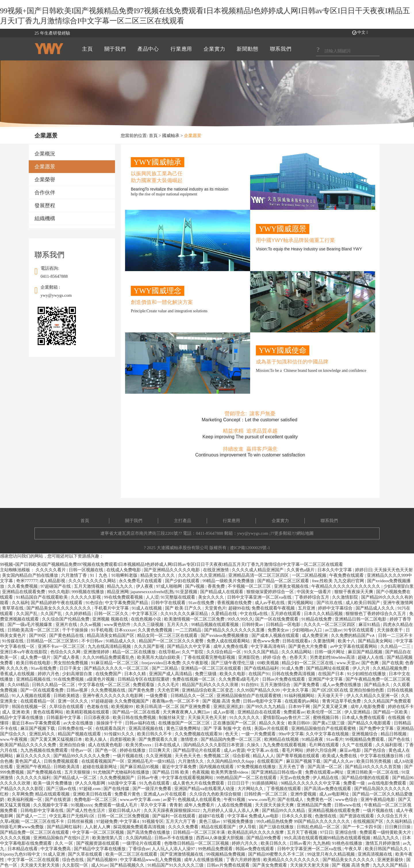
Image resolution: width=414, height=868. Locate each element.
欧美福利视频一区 (25, 800)
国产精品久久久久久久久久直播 (235, 630)
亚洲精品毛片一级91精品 (152, 761)
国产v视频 (195, 586)
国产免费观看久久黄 (159, 739)
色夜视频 (201, 772)
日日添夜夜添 (97, 717)
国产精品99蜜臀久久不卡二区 (277, 854)
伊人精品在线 (326, 778)
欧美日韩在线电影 (34, 663)
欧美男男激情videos (230, 772)
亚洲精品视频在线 (34, 679)
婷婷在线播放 (133, 750)
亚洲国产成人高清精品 (171, 674)
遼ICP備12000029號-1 (250, 548)
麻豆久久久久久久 (34, 756)
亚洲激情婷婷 (97, 652)
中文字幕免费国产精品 (127, 603)
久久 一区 (65, 843)
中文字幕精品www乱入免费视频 (151, 860)
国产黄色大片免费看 (308, 646)
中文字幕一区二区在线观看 (34, 860)
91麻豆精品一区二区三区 (115, 663)
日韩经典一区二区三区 (266, 794)
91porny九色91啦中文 (21, 854)
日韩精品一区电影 (284, 625)
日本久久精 (136, 674)
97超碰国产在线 (56, 586)
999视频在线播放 (88, 592)
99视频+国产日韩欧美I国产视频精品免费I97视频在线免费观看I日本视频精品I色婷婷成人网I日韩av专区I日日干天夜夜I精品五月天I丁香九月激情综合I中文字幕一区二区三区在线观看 (171, 564)
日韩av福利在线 (141, 723)
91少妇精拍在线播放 (367, 674)
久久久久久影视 (86, 597)
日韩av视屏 (78, 690)
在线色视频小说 (146, 619)
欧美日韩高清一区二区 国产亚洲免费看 (174, 707)
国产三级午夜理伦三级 (233, 663)
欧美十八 (347, 641)
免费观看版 (144, 685)
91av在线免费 (202, 603)
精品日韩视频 (394, 734)
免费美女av (279, 630)
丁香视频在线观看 (284, 789)
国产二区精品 (165, 668)
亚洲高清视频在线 (146, 728)
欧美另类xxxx (139, 745)
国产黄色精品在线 (67, 635)
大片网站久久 (251, 789)
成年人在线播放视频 (204, 860)
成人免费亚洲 (315, 635)
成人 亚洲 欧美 (17, 712)
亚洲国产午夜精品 (34, 767)
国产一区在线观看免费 (43, 690)
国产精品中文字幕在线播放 (100, 849)
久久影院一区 (76, 865)
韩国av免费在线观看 (255, 849)
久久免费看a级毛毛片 (239, 679)
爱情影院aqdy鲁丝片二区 (287, 717)
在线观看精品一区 (38, 701)
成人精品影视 (53, 581)
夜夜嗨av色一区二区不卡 (176, 701)
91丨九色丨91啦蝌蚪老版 (114, 575)
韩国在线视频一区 (30, 707)
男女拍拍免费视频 (71, 663)
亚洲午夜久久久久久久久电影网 (113, 696)
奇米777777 (27, 581)
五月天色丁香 (292, 767)
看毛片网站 (293, 750)
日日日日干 (239, 783)
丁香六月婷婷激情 (244, 860)
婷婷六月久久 (245, 843)
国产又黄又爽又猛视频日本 (57, 739)
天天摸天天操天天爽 (275, 805)
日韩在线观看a (297, 641)
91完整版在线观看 (179, 597)
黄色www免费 (267, 641)
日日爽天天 (160, 750)
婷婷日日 (364, 570)
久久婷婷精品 (79, 614)
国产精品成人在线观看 (222, 592)
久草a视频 (10, 821)
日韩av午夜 (148, 778)
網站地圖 (305, 533)
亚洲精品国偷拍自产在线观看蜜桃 (249, 696)
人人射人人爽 (98, 827)
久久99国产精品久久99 (259, 690)
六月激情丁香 (74, 575)
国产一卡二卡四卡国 (363, 827)
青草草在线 (13, 608)
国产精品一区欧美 (391, 712)
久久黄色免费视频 (156, 630)
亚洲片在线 (67, 625)
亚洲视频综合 (365, 734)
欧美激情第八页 (108, 838)
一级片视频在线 (128, 756)
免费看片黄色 (128, 794)
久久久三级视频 (149, 625)
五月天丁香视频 (303, 832)
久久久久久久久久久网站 (93, 581)
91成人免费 (293, 668)
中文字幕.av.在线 (263, 750)
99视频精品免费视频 (226, 854)
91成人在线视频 (147, 608)
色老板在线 (98, 707)
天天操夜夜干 (390, 630)
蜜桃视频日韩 (326, 717)
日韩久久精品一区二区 (54, 685)
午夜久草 (354, 849)
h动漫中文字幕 (123, 783)
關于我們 (134, 521)
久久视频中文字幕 (51, 805)
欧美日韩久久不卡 (155, 734)
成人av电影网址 (335, 794)
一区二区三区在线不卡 (43, 821)
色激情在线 (326, 816)
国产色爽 (371, 663)
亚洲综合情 (346, 832)
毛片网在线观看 (324, 745)
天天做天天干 (331, 696)
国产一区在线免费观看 (277, 619)
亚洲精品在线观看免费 (24, 592)
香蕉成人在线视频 (18, 674)
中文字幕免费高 (56, 849)
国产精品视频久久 (128, 865)
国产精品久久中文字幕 (189, 646)
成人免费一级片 (36, 657)
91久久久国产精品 (262, 652)
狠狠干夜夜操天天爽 (354, 592)
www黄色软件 (118, 625)
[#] (348, 51)
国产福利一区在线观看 (175, 816)
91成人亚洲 (55, 854)
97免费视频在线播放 (257, 767)
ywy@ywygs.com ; (254, 533)
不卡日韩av (93, 641)
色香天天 (299, 657)
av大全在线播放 (79, 723)
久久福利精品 (400, 821)
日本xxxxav (125, 630)
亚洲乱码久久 (43, 734)
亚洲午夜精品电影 (378, 800)
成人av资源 (234, 750)
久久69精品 (19, 685)
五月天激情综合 (276, 685)
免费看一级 (355, 783)
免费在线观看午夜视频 (274, 608)
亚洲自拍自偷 (73, 745)
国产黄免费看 (307, 685)
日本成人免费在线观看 (364, 717)
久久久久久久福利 (34, 778)
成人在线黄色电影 (106, 745)
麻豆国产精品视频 (366, 652)
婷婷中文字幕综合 (336, 608)
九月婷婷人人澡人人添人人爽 (231, 810)
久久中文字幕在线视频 (328, 734)
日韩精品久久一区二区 (193, 696)
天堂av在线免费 (295, 778)
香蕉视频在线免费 (235, 603)
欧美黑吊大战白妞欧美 (159, 657)
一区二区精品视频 (310, 575)
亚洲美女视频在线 (292, 586)
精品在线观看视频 (53, 794)
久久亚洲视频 (159, 756)
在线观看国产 (271, 761)
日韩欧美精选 (67, 696)
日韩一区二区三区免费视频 (124, 816)
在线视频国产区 (369, 821)
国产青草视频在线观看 (298, 756)
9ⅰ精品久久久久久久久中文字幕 (311, 783)
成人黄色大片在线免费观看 (199, 783)
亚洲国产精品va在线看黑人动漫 (205, 789)
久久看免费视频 (23, 586)
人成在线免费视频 (235, 805)
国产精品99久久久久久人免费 (82, 756)
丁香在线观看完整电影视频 (210, 657)
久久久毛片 (169, 685)
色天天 (232, 734)
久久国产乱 (27, 614)
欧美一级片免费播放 (53, 783)
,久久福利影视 (389, 745)
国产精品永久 (377, 685)
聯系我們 (329, 521)
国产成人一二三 (32, 816)
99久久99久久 (240, 619)
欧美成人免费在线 (340, 756)
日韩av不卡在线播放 (174, 838)
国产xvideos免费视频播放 (225, 635)
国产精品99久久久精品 (284, 810)
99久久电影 (59, 592)
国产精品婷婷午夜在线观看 (57, 603)
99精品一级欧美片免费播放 (229, 581)
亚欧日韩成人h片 (125, 810)
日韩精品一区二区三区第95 (53, 641)
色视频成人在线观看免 (200, 800)
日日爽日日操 (398, 827)
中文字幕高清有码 (269, 646)
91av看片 (335, 739)
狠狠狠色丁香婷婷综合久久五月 (376, 614)
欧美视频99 (123, 707)
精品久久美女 (273, 723)
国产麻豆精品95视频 (140, 767)
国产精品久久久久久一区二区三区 (117, 668)
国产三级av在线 (62, 789)
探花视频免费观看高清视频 (140, 827)
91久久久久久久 (245, 717)
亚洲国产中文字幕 (326, 679)
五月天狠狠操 (78, 772)
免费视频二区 (217, 756)
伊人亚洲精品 (358, 712)
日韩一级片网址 (330, 652)
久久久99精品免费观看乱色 (109, 657)
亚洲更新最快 (391, 860)
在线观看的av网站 (302, 701)
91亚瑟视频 (187, 592)
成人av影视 (224, 712)
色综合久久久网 (66, 652)
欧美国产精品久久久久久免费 (29, 745)
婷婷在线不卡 (401, 707)
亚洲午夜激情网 (398, 603)
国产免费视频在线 (45, 772)
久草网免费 (23, 794)
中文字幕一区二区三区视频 (99, 832)
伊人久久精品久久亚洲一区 (373, 696)
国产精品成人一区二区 (76, 778)
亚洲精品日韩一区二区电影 (361, 619)
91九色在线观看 (155, 783)
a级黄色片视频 (101, 679)
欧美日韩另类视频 (374, 761)
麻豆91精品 (370, 625)
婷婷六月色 (49, 674)
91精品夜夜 (313, 739)
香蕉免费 (217, 586)
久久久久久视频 (16, 838)
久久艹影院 (193, 652)
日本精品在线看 (23, 849)
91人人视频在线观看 (32, 696)
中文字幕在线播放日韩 (382, 756)
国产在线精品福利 (262, 668)
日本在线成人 (168, 745)
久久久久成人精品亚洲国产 (258, 570)
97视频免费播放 (239, 821)
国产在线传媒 (117, 789)
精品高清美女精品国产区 (111, 635)
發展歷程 (45, 205)
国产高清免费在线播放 (149, 832)
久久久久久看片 (51, 570)
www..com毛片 (262, 800)
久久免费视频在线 (109, 690)
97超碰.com (90, 789)
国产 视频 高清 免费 (222, 701)
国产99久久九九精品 (266, 707)
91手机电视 (102, 630)
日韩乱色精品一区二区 (319, 827)
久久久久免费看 (184, 827)
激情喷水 (190, 739)
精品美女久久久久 (158, 575)
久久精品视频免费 (390, 668)
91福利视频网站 (300, 696)
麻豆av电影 (351, 750)
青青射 (176, 805)
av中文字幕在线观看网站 (354, 646)
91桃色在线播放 (348, 843)
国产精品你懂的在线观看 (366, 778)
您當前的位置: (135, 136)
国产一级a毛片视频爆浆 (30, 625)
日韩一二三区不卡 (395, 635)
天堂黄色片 (215, 608)
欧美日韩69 (299, 723)
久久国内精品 (139, 838)
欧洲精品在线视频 (282, 739)
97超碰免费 (107, 821)
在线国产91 (259, 674)
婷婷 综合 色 (275, 657)
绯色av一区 (82, 750)
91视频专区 (153, 821)
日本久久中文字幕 (335, 570)
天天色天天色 (188, 756)
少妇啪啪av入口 (307, 630)
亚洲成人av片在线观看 (165, 794)
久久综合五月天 (393, 816)
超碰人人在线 (371, 657)
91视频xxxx (82, 805)
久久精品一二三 (396, 646)
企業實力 (280, 521)
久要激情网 (324, 641)
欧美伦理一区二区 (325, 712)
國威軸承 (171, 136)
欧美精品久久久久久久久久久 (292, 860)
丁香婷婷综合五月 (313, 597)
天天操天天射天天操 (310, 865)
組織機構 (45, 218)
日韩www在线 (348, 805)
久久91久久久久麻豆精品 (185, 614)
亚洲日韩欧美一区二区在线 (373, 772)
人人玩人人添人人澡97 (174, 849)
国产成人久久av (339, 761)
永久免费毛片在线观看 (141, 581)
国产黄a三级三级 (329, 723)
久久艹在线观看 (358, 745)
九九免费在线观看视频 (285, 745)
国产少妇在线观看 (183, 581)
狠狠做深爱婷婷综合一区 (271, 592)
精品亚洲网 (118, 592)
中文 (363, 32)
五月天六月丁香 (181, 821)
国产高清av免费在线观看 (328, 789)
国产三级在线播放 (277, 827)
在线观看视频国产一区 (103, 761)
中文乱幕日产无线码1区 (72, 816)
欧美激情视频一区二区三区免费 (195, 619)
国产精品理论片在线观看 (197, 750)
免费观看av (294, 712)
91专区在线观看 (359, 630)
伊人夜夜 (145, 586)
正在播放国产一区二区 (235, 723)
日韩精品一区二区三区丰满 (200, 832)
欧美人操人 (96, 739)
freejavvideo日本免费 (161, 663)
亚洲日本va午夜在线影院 (24, 652)
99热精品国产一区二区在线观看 (247, 778)
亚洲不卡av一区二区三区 (62, 646)
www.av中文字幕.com (140, 800)
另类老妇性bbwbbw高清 (333, 657)
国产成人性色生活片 (86, 810)
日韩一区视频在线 (87, 570)
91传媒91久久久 (120, 734)
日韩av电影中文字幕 (263, 701)
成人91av (100, 865)
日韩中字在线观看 (169, 603)
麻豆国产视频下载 (38, 728)
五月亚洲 (307, 608)
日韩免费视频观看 (62, 761)
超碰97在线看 (212, 816)
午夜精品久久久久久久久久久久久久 (346, 586)
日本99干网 (300, 707)
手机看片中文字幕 (112, 608)
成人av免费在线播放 (342, 685)
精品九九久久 (120, 586)
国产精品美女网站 (376, 641)
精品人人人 (263, 756)
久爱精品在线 (225, 614)
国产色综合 (375, 750)
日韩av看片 (300, 843)
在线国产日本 (331, 674)
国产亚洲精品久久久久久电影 (172, 570)
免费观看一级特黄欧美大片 (386, 832)
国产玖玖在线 (330, 603)
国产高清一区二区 (325, 767)
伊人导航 (248, 827)
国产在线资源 (58, 800)
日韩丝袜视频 (81, 821)
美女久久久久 (212, 597)
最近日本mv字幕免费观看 (37, 723)
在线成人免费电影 (124, 570)
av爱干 (169, 800)
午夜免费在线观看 (347, 575)
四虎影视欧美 (123, 739)
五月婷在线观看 (286, 614)
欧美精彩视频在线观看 (88, 712)
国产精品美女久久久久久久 (349, 860)
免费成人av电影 (264, 816)
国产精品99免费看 (264, 838)
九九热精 (321, 843)
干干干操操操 (76, 630)
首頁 (153, 136)
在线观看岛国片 (111, 728)
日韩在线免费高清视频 (294, 674)
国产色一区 (107, 750)
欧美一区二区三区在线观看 (132, 854)
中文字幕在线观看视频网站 (188, 778)
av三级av (333, 630)
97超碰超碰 (102, 701)
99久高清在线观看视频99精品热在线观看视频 (328, 838)
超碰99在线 (239, 608)
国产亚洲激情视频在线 (182, 854)
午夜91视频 (235, 800)
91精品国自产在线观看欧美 (43, 597)
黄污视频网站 (301, 603)
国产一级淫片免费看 (153, 789)
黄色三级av (210, 821)
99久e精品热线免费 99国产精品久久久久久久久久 (304, 821)
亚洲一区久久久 (73, 701)
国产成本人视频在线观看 (276, 635)
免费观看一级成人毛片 (116, 805)
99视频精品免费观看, (366, 739)
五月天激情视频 (90, 586)
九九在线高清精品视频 (110, 646)
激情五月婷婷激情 (383, 843)
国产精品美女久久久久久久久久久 (59, 608)
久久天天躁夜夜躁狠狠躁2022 (172, 810)
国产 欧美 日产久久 (184, 608)
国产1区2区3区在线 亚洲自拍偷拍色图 (348, 690)
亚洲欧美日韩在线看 (93, 794)
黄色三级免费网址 (184, 728)
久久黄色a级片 (301, 570)
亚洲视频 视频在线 (111, 619)
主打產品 (183, 521)
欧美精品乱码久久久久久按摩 (256, 832)
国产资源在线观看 (357, 816)
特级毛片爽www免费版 (22, 827)
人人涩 (152, 597)
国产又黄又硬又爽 (331, 707)
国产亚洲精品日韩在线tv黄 (277, 772)
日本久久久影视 (297, 816)
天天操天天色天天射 (393, 570)
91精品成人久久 (121, 641)
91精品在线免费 (317, 619)
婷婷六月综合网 (322, 750)
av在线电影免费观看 (388, 783)
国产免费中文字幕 (377, 728)
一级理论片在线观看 (142, 843)
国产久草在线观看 (86, 854)
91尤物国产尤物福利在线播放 (122, 772)
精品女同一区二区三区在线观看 (168, 635)
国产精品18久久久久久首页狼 (374, 767)
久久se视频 (91, 625)
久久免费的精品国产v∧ (353, 635)
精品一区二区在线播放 (135, 652)
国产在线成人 (291, 800)
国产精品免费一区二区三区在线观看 (35, 832)
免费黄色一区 (320, 800)
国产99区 (38, 635)
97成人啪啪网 (170, 586)
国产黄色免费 (142, 690)
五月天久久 (178, 625)
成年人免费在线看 (231, 646)
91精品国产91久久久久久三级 (176, 865)
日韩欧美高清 (67, 767)
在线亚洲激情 (216, 570)
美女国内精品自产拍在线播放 (31, 575)
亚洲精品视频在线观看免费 (334, 810)
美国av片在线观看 (272, 728)
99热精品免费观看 (216, 849)
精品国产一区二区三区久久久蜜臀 (172, 641)
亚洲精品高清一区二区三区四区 (259, 575)
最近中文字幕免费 (180, 767)
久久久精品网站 (297, 652)
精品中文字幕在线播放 (22, 717)
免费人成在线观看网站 (229, 641)
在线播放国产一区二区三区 (185, 723)
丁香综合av (139, 849)
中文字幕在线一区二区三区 (105, 685)
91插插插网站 (265, 783)
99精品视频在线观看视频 (215, 625)
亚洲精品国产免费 (315, 805)
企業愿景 (45, 167)
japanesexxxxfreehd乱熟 (152, 592)
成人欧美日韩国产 (363, 603)
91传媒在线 (13, 641)
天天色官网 (169, 690)
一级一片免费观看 (259, 734)
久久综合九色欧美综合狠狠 (216, 794)
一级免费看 (157, 696)
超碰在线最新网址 (100, 767)
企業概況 (45, 154)
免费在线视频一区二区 (194, 679)
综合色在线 (73, 860)
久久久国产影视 (150, 646)
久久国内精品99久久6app (231, 761)
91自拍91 (250, 685)
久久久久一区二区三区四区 (330, 625)
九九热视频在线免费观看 (45, 750)
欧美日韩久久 (274, 843)
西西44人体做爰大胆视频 (220, 838)
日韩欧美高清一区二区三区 (34, 630)
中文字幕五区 (145, 614)
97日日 (326, 832)
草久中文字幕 (154, 805)
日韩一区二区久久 (112, 614)
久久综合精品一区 (224, 652)
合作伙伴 (45, 193)
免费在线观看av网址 (325, 772)
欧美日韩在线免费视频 (135, 717)
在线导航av (169, 652)
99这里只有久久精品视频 (332, 854)
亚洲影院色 (249, 657)
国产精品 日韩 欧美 (171, 772)
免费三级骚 (206, 674)
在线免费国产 (109, 674)
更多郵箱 (283, 533)
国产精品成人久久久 (376, 608)
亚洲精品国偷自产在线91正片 (62, 838)
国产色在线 (399, 739)
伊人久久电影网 (91, 783)
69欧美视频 (269, 663)
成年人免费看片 (200, 805)
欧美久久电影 (233, 674)
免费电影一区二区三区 (96, 800)
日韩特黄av (253, 625)
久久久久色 (18, 668)
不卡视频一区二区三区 (250, 586)
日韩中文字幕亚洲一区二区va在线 (260, 597)
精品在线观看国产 (219, 827)
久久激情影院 (346, 597)
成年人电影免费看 (368, 707)
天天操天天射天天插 (40, 865)
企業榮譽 (45, 180)
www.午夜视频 (14, 739)
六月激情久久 (191, 761)
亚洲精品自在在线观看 (260, 712)
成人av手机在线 (270, 603)
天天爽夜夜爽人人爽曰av (187, 712)
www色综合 (347, 800)
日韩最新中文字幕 (64, 717)
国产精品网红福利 (65, 827)
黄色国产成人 (28, 761)
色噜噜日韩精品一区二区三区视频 (197, 843)
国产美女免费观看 (270, 865)
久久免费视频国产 (132, 701)
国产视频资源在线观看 (98, 843)
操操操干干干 (110, 723)
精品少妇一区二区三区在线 (308, 663)
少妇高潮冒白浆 (399, 586)
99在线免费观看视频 (124, 597)
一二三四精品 (189, 630)
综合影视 (242, 756)
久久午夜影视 (196, 663)
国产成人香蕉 (67, 657)
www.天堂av (348, 663)
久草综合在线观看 (67, 707)
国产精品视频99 (102, 860)
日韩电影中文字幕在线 (43, 810)
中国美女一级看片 (315, 592)
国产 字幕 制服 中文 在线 (228, 728)
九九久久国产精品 (390, 865)
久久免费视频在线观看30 (199, 734)
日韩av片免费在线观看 (284, 679)
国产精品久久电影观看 (370, 723)
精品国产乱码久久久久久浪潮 (211, 685)
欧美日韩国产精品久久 (387, 849)
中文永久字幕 (296, 690)
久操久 (254, 745)
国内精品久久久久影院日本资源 (214, 745)
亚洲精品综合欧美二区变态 (208, 690)
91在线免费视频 (69, 679)
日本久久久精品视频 (324, 614)
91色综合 (94, 603)
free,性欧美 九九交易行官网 (339, 581)
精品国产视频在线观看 (80, 734)
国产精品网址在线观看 (328, 668)
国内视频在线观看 (217, 767)
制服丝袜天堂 (172, 717)
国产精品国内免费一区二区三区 (231, 739)
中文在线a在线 (254, 614)
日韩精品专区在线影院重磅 (144, 679)
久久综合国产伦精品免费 (66, 619)
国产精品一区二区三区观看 (284, 581)
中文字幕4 (237, 816)
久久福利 (20, 603)
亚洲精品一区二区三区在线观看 (212, 668)
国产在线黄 (393, 663)
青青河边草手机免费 (342, 701)
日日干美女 (71, 668)
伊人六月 (362, 668)
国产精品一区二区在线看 (137, 712)
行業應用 (231, 521)
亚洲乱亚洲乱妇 (229, 707)
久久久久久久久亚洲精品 (202, 575)
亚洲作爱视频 (304, 794)
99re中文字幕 (291, 734)
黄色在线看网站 (49, 712)
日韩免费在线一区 (76, 728)
